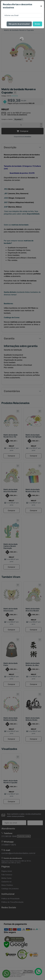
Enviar (37, 24)
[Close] (41, 6)
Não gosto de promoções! (19, 24)
